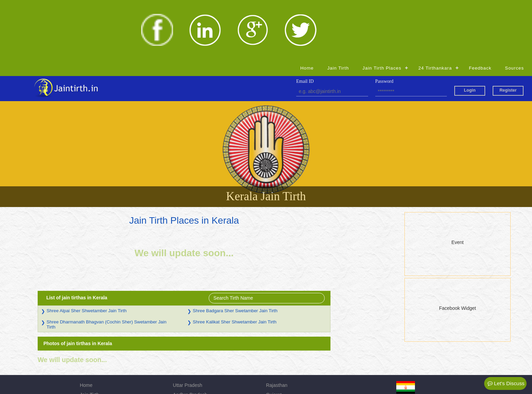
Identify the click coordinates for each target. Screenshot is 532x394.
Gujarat (274, 335)
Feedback (480, 8)
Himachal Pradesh (192, 354)
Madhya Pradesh (191, 344)
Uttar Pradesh (188, 325)
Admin (273, 363)
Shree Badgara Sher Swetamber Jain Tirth (292, 251)
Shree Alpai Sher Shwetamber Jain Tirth (144, 251)
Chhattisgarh (186, 363)
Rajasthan (277, 325)
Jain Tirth (338, 8)
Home (307, 8)
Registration (92, 363)
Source (87, 354)
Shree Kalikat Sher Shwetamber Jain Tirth (292, 262)
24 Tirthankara (435, 8)
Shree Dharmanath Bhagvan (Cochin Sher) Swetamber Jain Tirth (164, 264)
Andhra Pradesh (190, 335)
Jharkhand (277, 344)
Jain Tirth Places (382, 8)
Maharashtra (279, 354)
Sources (514, 8)
